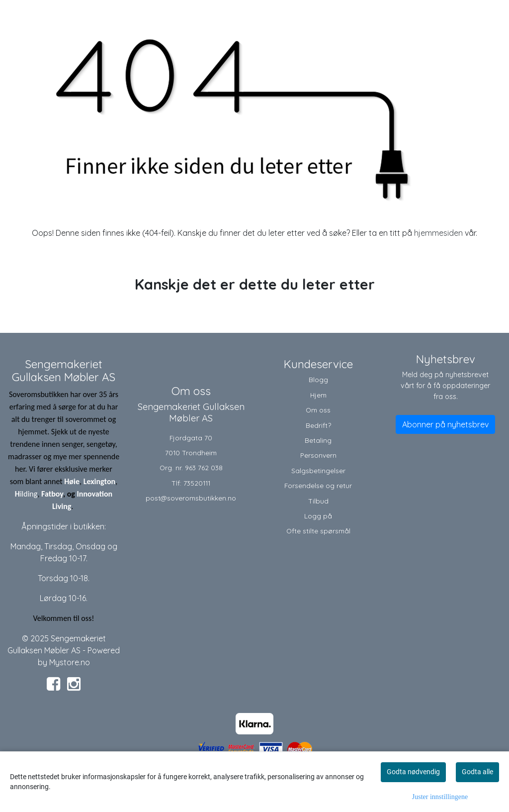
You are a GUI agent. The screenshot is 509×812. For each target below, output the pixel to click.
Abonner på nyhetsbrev (445, 424)
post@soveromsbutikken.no (191, 498)
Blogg (318, 379)
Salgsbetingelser (318, 470)
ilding (29, 494)
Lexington (99, 481)
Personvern (318, 455)
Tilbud (318, 501)
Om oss (318, 410)
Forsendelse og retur (318, 485)
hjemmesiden (438, 233)
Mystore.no (70, 662)
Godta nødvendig (413, 772)
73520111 (197, 483)
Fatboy (52, 494)
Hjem (318, 395)
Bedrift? (318, 425)
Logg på (318, 516)
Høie (72, 481)
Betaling (318, 440)
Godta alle (477, 772)
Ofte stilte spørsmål (318, 531)
